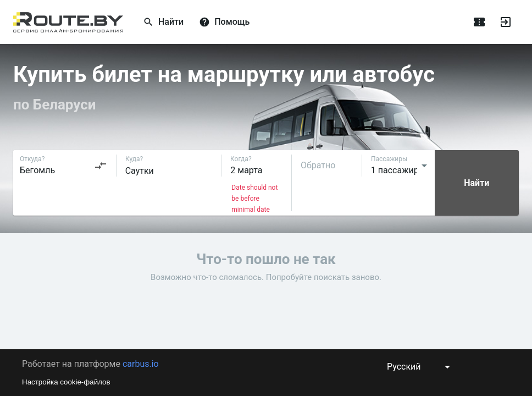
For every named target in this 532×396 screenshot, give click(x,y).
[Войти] (506, 22)
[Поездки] (479, 22)
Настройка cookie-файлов (66, 382)
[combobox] (63, 166)
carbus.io (141, 364)
